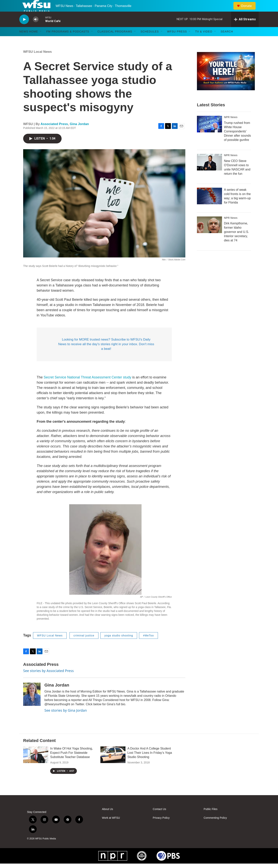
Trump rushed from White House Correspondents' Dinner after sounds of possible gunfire (237, 140)
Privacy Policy (161, 827)
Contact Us (159, 818)
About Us (108, 818)
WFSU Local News (37, 60)
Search (227, 40)
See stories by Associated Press (48, 679)
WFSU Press (177, 40)
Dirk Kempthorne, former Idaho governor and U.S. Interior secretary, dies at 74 (236, 241)
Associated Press (54, 133)
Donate (249, 10)
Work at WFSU (111, 827)
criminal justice (84, 644)
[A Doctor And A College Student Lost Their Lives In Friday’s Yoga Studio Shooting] (113, 763)
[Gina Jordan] (32, 703)
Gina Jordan (79, 133)
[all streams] (245, 28)
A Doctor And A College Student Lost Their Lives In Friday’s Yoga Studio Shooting (150, 761)
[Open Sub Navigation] (41, 40)
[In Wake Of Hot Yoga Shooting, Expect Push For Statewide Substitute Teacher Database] (36, 763)
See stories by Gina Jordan (66, 719)
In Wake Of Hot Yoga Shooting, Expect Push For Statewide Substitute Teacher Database (72, 761)
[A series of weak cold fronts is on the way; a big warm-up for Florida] (209, 205)
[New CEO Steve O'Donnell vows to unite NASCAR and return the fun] (209, 171)
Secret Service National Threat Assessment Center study (87, 386)
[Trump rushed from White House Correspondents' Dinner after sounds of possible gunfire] (209, 133)
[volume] (36, 28)
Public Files (211, 818)
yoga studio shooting (119, 644)
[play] (24, 28)
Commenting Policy (215, 827)
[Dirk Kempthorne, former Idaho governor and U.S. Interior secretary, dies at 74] (209, 233)
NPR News (231, 126)
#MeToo (148, 644)
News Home (29, 40)
